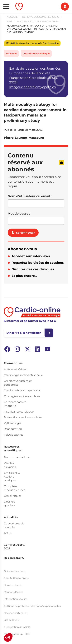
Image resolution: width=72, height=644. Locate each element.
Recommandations (17, 457)
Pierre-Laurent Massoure (24, 138)
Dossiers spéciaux (10, 503)
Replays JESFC (14, 558)
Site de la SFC (12, 620)
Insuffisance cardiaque (36, 54)
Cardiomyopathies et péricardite (18, 383)
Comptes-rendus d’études (14, 488)
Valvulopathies (14, 435)
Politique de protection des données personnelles (32, 606)
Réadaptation (13, 429)
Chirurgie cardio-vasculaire (22, 396)
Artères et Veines (15, 369)
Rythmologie (13, 423)
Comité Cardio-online (16, 578)
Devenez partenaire (15, 613)
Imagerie (11, 54)
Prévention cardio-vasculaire (23, 417)
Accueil (12, 17)
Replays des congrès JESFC (41, 17)
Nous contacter (13, 585)
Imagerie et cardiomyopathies (38, 21)
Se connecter (25, 233)
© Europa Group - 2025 (17, 634)
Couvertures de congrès (14, 525)
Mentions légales (13, 592)
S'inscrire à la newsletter (24, 333)
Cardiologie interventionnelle (23, 375)
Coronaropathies (15, 402)
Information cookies (16, 599)
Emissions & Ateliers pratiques (12, 477)
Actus (8, 533)
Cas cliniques (13, 496)
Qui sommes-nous (15, 571)
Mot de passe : (19, 213)
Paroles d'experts (10, 465)
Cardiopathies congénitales (22, 390)
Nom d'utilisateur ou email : (30, 196)
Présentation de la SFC (17, 627)
